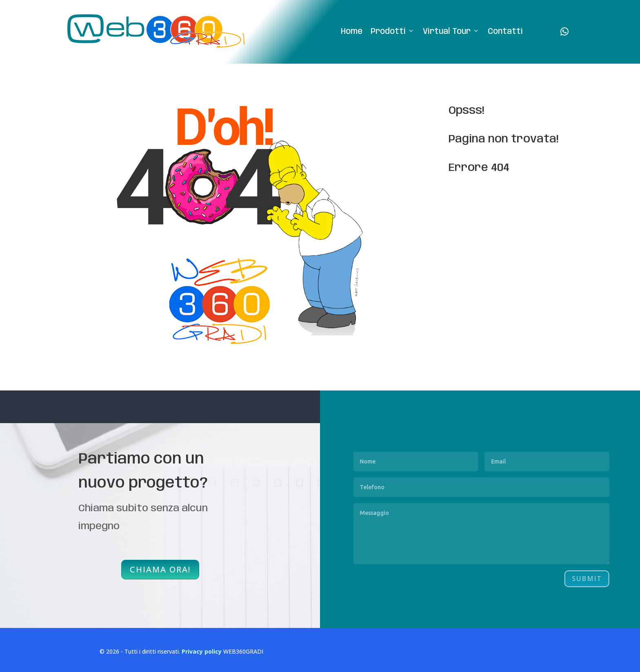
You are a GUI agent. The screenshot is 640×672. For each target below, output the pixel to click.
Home (352, 32)
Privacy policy (202, 651)
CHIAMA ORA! (160, 569)
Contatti (505, 32)
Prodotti (393, 32)
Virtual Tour (451, 32)
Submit (613, 579)
